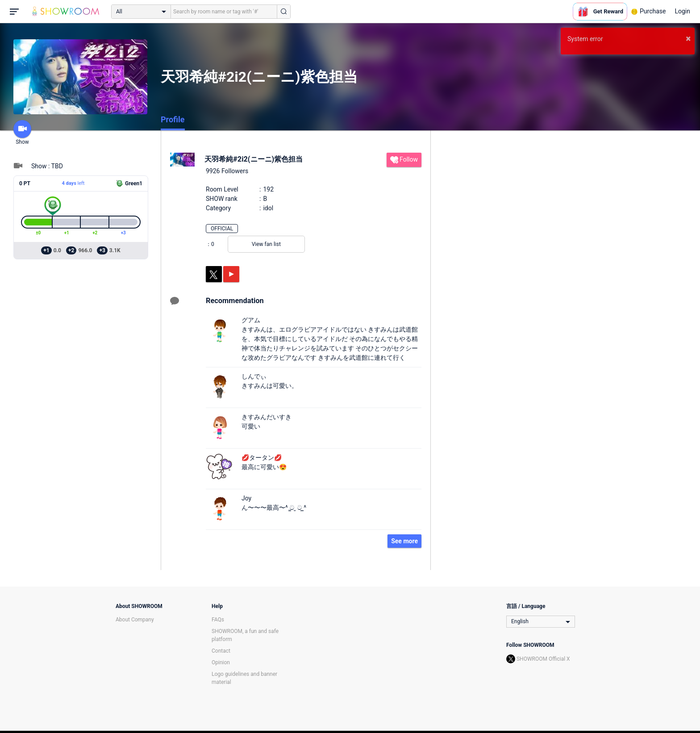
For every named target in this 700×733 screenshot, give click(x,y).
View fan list (266, 244)
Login (682, 11)
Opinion (221, 662)
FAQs (218, 620)
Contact (221, 651)
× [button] (688, 38)
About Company (135, 620)
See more (404, 541)
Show (22, 133)
